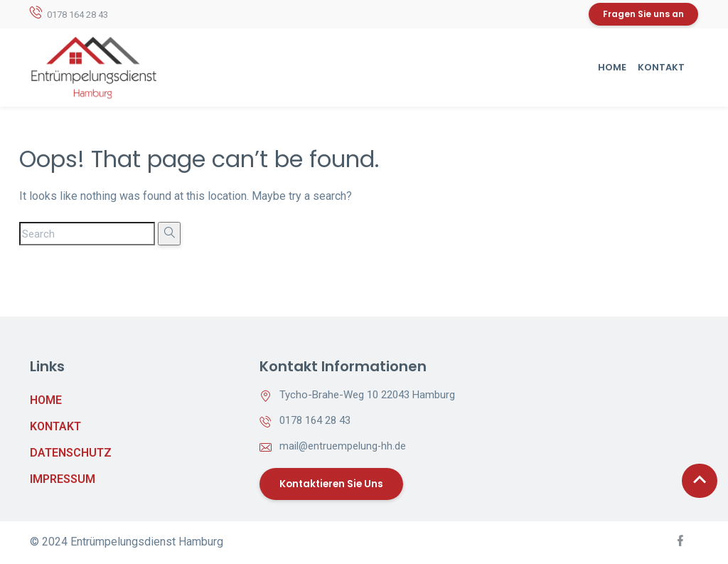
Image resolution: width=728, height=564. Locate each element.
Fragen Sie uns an (643, 15)
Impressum (63, 480)
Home (612, 68)
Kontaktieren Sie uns (335, 485)
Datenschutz (71, 453)
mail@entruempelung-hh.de (343, 447)
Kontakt (661, 68)
